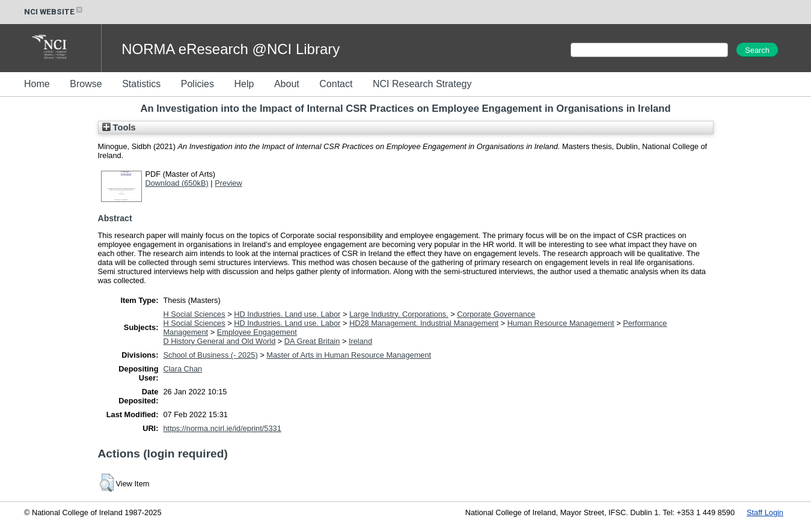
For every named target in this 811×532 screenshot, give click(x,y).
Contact (336, 84)
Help (244, 84)
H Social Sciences (194, 314)
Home (37, 84)
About (287, 84)
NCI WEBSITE (54, 12)
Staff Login (765, 512)
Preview (228, 183)
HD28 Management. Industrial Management (424, 323)
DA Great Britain (312, 341)
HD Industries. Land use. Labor (287, 314)
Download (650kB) (177, 183)
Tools (119, 127)
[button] (107, 483)
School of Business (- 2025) (210, 355)
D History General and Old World (219, 341)
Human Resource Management (561, 323)
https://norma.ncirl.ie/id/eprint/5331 (222, 428)
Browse (86, 84)
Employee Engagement (257, 332)
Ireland (360, 341)
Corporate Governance (496, 314)
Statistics (141, 84)
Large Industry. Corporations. (399, 314)
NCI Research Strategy (422, 84)
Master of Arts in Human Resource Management (349, 355)
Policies (197, 84)
